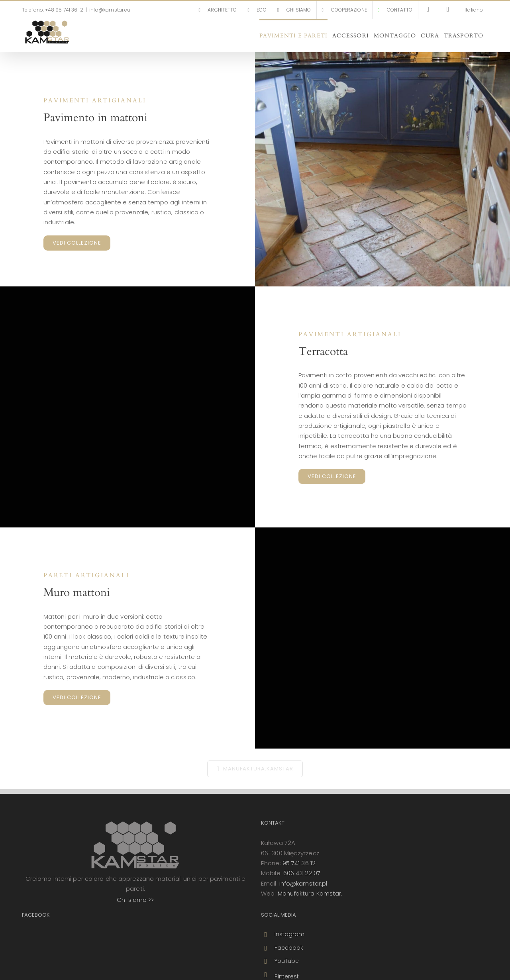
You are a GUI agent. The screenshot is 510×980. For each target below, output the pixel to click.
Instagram (290, 934)
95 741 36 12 (299, 863)
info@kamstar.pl (303, 883)
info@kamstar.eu (110, 10)
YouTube (287, 961)
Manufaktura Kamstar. (310, 893)
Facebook (289, 948)
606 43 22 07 (302, 873)
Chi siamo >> (135, 900)
